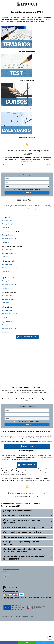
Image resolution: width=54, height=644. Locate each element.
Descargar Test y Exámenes (10, 224)
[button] (27, 337)
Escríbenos (19, 497)
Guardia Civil (9, 261)
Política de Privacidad (34, 190)
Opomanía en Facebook (11, 588)
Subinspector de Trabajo (13, 246)
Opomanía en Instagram (11, 591)
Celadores (8, 307)
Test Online (5, 227)
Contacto (5, 576)
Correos (7, 217)
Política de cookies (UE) (9, 579)
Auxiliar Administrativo (13, 232)
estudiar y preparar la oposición (25, 205)
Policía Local (9, 278)
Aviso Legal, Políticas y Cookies (11, 569)
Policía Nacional (10, 292)
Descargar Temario (8, 220)
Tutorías (5, 572)
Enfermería (9, 322)
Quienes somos (6, 574)
